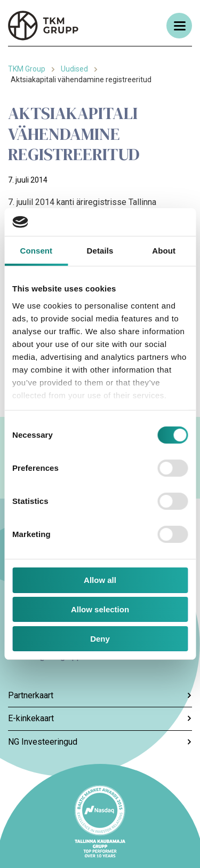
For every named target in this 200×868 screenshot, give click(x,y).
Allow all (100, 580)
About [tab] (164, 251)
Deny (100, 639)
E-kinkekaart (100, 718)
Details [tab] (100, 251)
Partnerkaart (100, 695)
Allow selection (100, 609)
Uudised (74, 69)
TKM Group (27, 69)
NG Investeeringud (100, 742)
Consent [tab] (36, 251)
